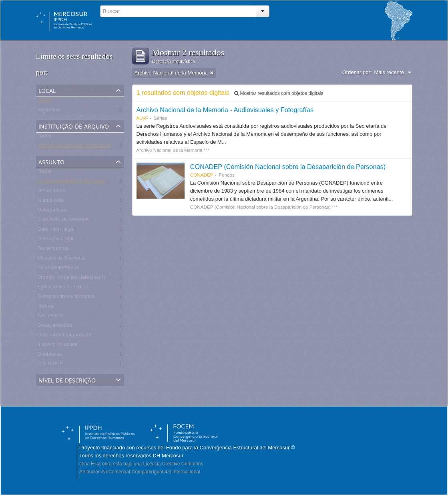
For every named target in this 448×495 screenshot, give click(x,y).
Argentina (49, 111)
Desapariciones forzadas (66, 298)
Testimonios (51, 192)
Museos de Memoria (61, 259)
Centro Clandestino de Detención (76, 182)
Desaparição (52, 211)
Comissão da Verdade (63, 221)
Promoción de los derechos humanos (81, 279)
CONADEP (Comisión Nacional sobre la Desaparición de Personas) (288, 167)
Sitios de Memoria (58, 269)
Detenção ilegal (56, 240)
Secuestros (51, 317)
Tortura (46, 307)
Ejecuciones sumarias (63, 288)
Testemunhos (53, 250)
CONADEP (50, 365)
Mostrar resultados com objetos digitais (279, 93)
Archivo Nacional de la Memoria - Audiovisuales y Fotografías (225, 110)
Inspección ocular (58, 346)
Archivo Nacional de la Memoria (74, 147)
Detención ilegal (56, 230)
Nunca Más (51, 202)
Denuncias (50, 355)
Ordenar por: (357, 72)
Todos (45, 102)
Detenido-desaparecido (64, 336)
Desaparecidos (55, 327)
